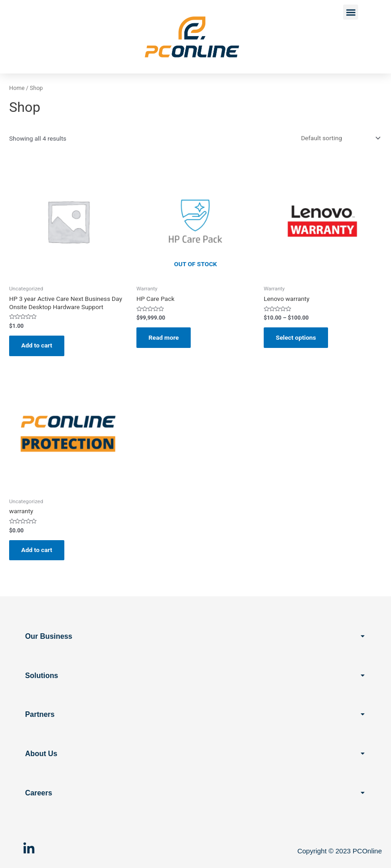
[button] (351, 12)
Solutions (42, 675)
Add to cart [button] (37, 346)
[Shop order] (339, 138)
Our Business (49, 636)
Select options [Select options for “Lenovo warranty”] (297, 337)
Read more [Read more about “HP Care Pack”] (164, 337)
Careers (39, 793)
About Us (41, 754)
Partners (40, 714)
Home (17, 88)
